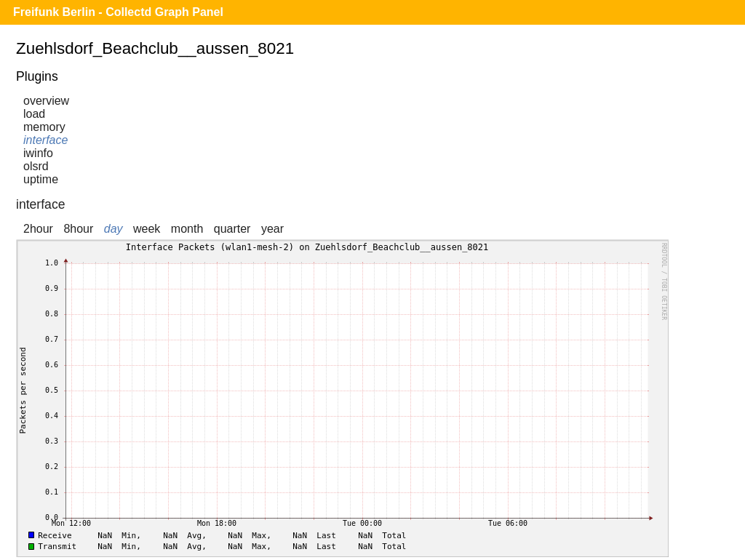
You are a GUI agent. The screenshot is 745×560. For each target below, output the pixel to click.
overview (46, 101)
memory (44, 127)
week (147, 229)
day (113, 229)
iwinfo (38, 153)
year (272, 229)
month (187, 229)
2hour (38, 229)
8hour (78, 229)
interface (45, 140)
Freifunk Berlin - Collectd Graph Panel (118, 12)
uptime (41, 179)
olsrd (36, 166)
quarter (232, 229)
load (34, 114)
